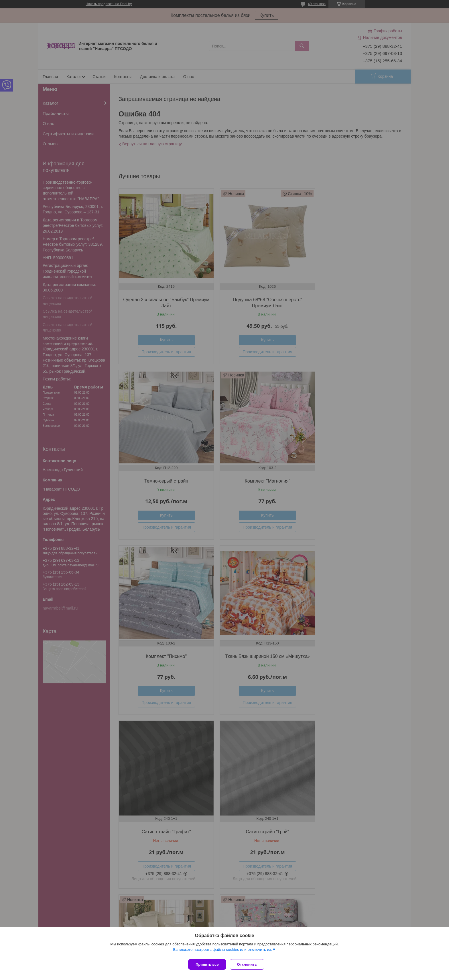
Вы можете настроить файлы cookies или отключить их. (222, 952)
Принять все (207, 964)
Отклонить (249, 964)
